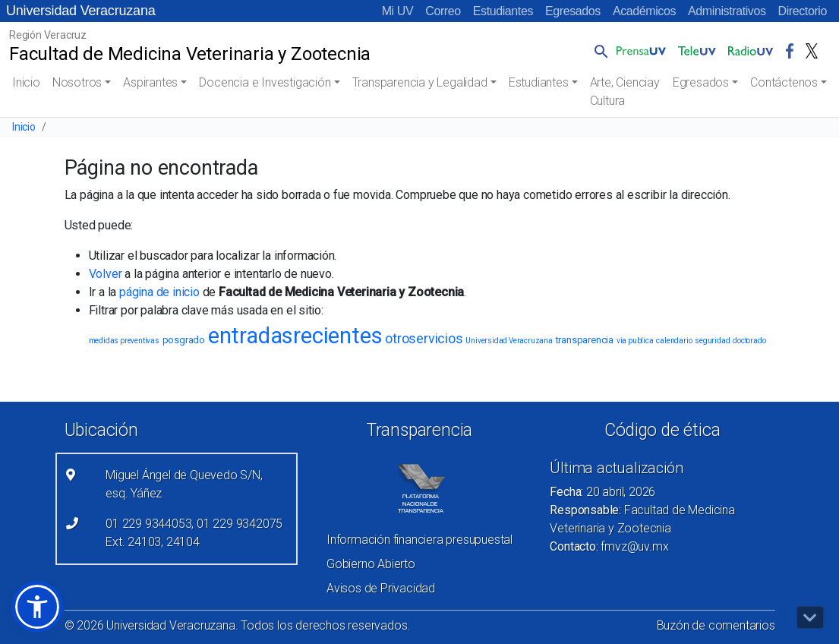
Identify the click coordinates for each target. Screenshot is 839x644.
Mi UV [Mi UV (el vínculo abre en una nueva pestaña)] (398, 11)
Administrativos (727, 11)
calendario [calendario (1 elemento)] (674, 341)
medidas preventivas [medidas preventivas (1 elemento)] (124, 341)
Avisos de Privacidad (381, 588)
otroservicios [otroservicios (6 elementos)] (424, 338)
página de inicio (159, 292)
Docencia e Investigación (265, 82)
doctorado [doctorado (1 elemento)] (749, 341)
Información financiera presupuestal (419, 540)
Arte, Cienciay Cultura (625, 92)
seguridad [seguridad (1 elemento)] (712, 341)
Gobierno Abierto (371, 564)
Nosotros (77, 82)
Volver (106, 274)
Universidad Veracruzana (81, 11)
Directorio (803, 11)
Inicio (26, 82)
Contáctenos (784, 82)
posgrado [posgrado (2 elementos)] (184, 340)
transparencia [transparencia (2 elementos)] (585, 340)
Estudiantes (503, 11)
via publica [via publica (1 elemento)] (635, 341)
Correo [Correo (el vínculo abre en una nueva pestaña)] (443, 11)
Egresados (573, 11)
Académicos (644, 11)
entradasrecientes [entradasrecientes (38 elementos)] (295, 336)
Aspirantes (150, 82)
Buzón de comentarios (716, 625)
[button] (598, 51)
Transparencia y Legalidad (420, 82)
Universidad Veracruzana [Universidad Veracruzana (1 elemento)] (509, 341)
